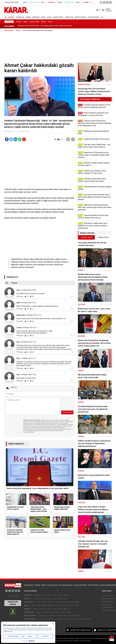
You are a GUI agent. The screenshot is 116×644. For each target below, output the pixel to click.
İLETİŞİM (37, 585)
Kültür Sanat (94, 17)
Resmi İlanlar (81, 17)
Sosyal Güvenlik (67, 602)
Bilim (69, 612)
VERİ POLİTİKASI (93, 585)
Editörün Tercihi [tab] (103, 237)
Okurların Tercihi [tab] (86, 237)
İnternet (45, 612)
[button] (55, 139)
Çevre (50, 22)
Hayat (49, 17)
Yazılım (63, 612)
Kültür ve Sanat (70, 619)
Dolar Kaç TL (107, 604)
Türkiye (44, 22)
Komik (60, 616)
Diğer (77, 605)
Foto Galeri (30, 619)
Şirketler (78, 602)
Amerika (46, 599)
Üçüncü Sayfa (34, 22)
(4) (27, 381)
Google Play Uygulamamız (80, 630)
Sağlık (49, 609)
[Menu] (102, 17)
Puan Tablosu (107, 602)
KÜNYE (44, 585)
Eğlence (66, 609)
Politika (19, 22)
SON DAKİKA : (10, 26)
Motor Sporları (68, 605)
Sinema (53, 616)
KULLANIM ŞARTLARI (66, 585)
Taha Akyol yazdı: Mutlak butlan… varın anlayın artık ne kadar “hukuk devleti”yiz (44, 26)
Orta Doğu (38, 599)
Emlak (44, 602)
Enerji (58, 602)
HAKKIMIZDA (29, 585)
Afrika (64, 599)
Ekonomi (36, 17)
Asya (59, 599)
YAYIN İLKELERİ (52, 585)
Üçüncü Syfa (46, 595)
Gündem (42, 616)
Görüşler (69, 17)
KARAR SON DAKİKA (13, 603)
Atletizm (58, 605)
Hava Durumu (107, 596)
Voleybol (50, 605)
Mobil (38, 612)
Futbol (34, 605)
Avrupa (53, 599)
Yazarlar (20, 17)
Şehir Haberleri (108, 607)
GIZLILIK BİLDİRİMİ (80, 585)
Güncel (11, 17)
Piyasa (38, 602)
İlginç (65, 616)
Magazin (42, 609)
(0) (27, 296)
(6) (27, 309)
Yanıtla (21, 296)
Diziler (36, 609)
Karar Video (58, 17)
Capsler (47, 619)
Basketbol (42, 605)
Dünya (28, 17)
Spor (43, 17)
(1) (33, 309)
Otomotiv (51, 602)
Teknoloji (29, 612)
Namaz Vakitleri (108, 599)
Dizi (48, 616)
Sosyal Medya (54, 612)
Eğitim (25, 22)
